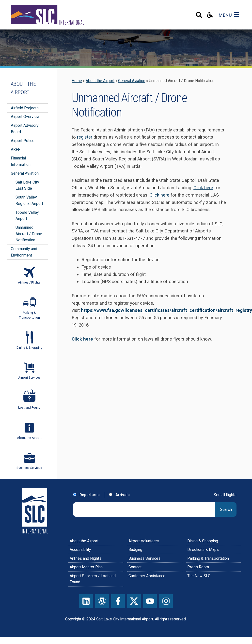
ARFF (16, 150)
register (85, 137)
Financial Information (21, 161)
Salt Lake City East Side (27, 185)
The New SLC (199, 576)
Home (77, 81)
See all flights (225, 495)
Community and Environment (24, 252)
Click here (203, 188)
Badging (135, 550)
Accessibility (80, 550)
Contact (135, 567)
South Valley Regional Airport (29, 200)
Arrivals (119, 495)
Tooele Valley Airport (27, 216)
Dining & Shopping (203, 541)
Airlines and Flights (86, 558)
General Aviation (132, 81)
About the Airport (100, 81)
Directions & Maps (203, 550)
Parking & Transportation (208, 558)
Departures (86, 495)
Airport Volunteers (144, 541)
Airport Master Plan (86, 567)
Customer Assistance (147, 576)
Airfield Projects (25, 108)
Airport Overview (25, 117)
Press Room (198, 567)
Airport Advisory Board (25, 129)
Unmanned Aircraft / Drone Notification (29, 234)
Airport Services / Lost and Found (93, 579)
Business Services (144, 558)
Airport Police (23, 141)
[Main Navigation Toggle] (237, 15)
